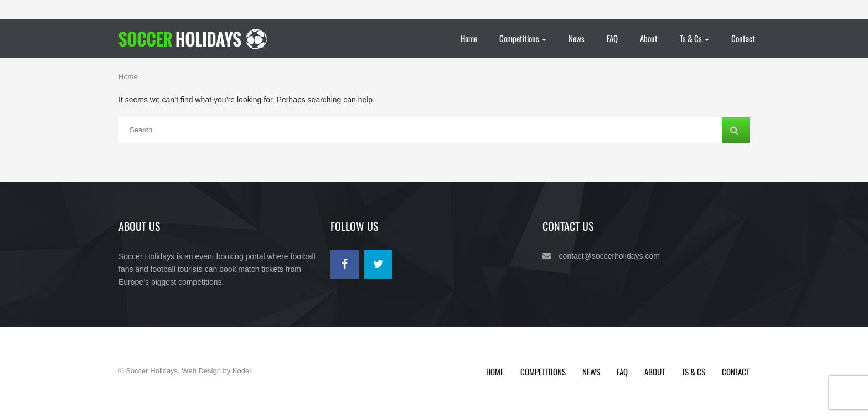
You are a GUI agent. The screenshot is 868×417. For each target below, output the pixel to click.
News (577, 38)
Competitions (523, 38)
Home (469, 38)
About (649, 38)
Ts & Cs (694, 38)
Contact (743, 38)
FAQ (612, 38)
